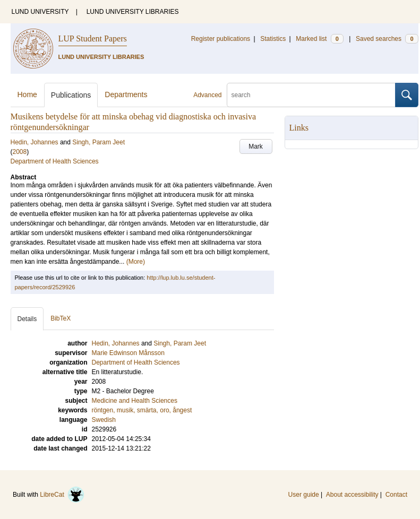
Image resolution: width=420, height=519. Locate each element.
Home (27, 94)
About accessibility (352, 495)
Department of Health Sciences (55, 161)
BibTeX (61, 318)
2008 (20, 152)
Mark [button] (256, 146)
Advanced (207, 95)
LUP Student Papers (93, 38)
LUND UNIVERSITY (40, 12)
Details (27, 319)
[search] (311, 95)
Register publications (221, 39)
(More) (136, 262)
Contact (396, 495)
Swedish (104, 420)
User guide (304, 495)
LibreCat (62, 495)
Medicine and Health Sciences (135, 401)
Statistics (273, 39)
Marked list (319, 39)
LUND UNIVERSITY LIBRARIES (133, 12)
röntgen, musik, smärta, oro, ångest (142, 410)
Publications (71, 95)
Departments (126, 94)
